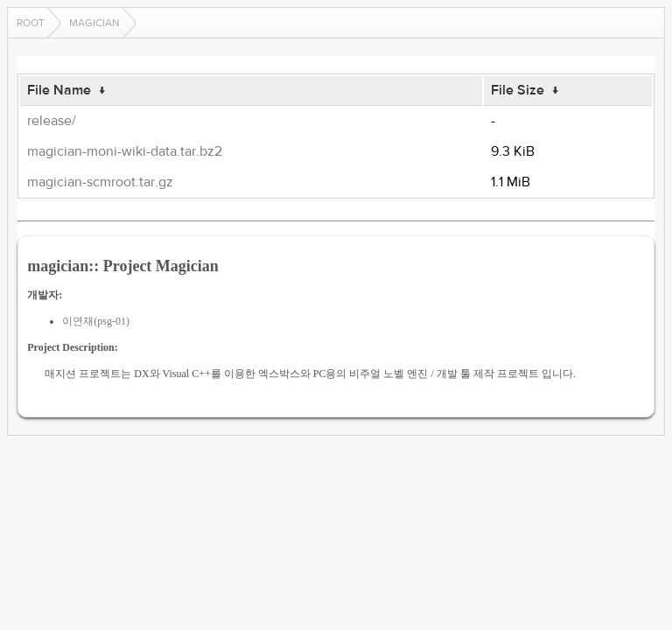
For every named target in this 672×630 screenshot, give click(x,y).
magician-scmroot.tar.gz (100, 182)
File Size (518, 90)
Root (31, 23)
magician (94, 23)
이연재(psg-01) (96, 321)
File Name (59, 90)
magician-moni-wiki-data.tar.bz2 (125, 151)
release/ (52, 121)
